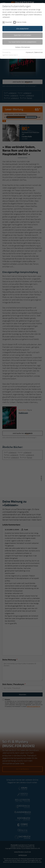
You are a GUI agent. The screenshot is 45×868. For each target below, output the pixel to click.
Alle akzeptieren (23, 29)
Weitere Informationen (23, 47)
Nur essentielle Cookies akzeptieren (22, 42)
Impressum (29, 52)
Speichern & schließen (23, 35)
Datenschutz (38, 52)
